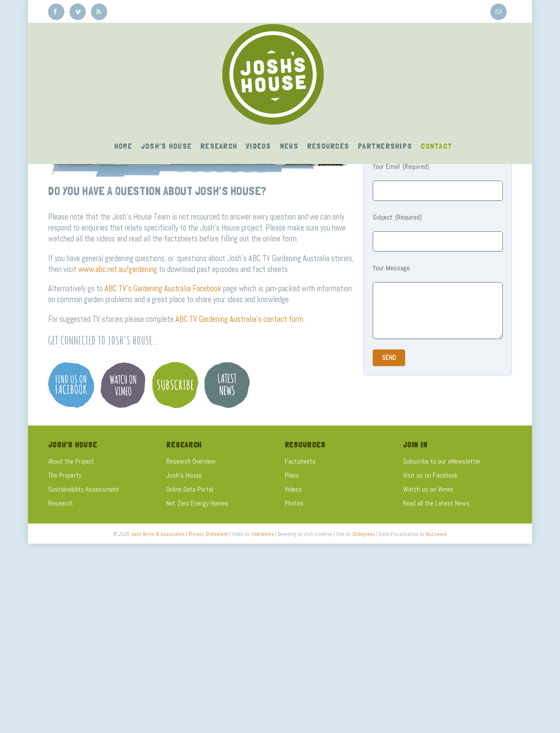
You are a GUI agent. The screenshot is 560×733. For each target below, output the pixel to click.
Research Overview (191, 461)
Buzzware (436, 534)
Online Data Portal (190, 489)
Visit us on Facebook (430, 475)
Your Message (391, 268)
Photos (294, 503)
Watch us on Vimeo (428, 489)
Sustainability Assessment (84, 489)
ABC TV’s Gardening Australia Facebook (163, 288)
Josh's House (184, 475)
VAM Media (262, 534)
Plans (292, 475)
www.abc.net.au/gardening (118, 269)
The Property (65, 475)
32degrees (364, 534)
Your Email (401, 167)
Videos (293, 489)
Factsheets (300, 461)
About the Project (71, 461)
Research (60, 503)
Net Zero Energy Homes (197, 503)
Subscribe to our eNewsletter (442, 461)
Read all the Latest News (436, 503)
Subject (397, 218)
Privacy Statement (208, 534)
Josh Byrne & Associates (158, 534)
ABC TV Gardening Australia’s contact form (239, 319)
